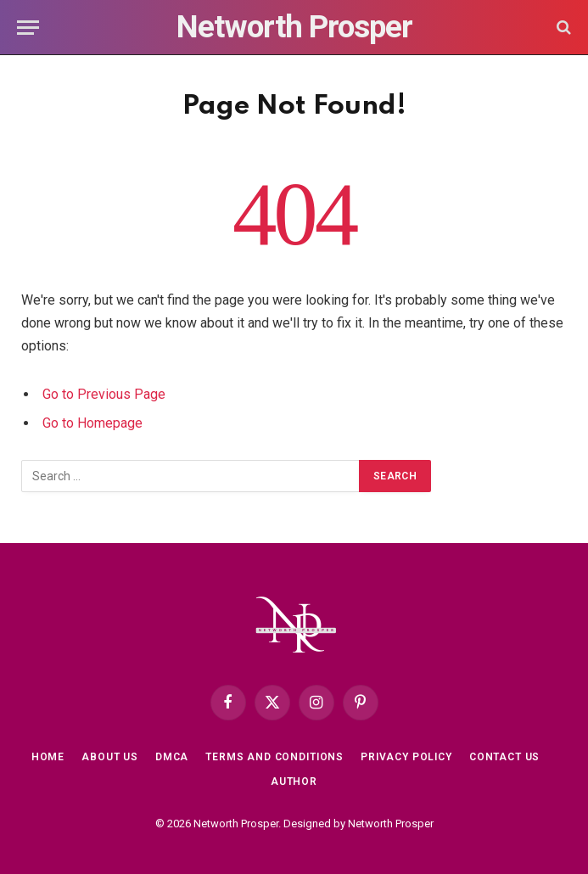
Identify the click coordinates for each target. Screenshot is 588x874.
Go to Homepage (92, 423)
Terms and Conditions (274, 757)
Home (48, 757)
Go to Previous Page (104, 394)
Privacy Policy (406, 757)
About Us (110, 757)
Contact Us (504, 757)
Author (294, 782)
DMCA (172, 757)
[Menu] (28, 28)
